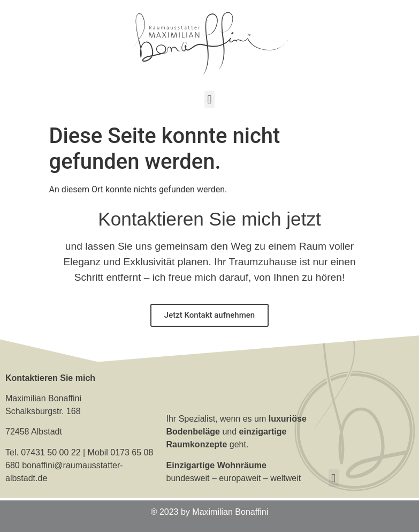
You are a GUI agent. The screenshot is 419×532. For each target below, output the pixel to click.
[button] (210, 99)
